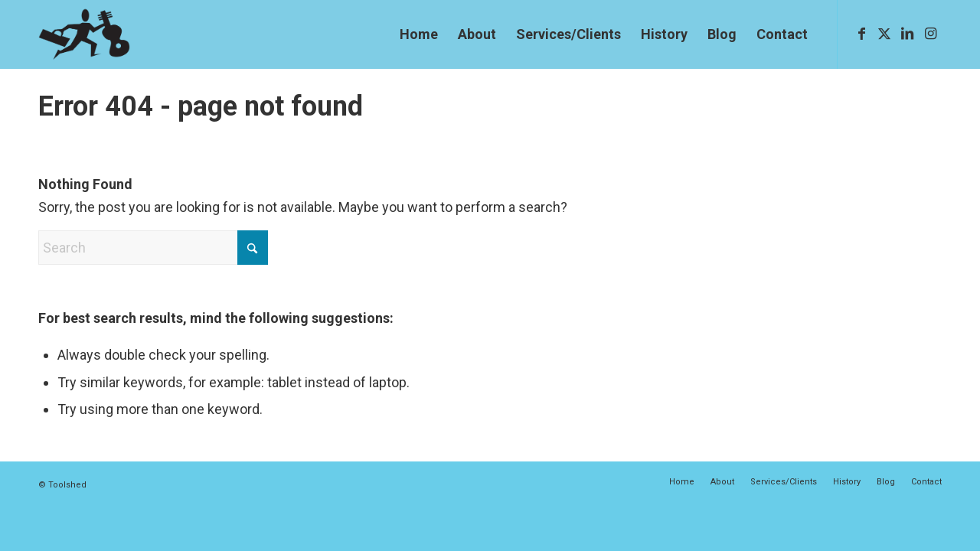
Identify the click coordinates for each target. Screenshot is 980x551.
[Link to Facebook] (861, 34)
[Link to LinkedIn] (907, 34)
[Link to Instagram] (930, 34)
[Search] (153, 248)
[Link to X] (884, 34)
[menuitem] (419, 34)
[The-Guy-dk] (84, 34)
